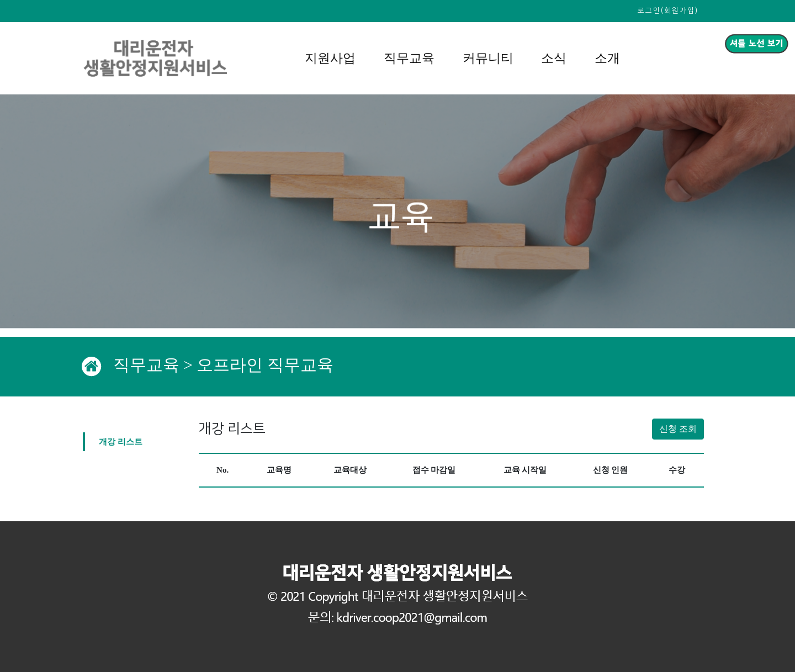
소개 (607, 58)
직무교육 (409, 58)
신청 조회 (678, 429)
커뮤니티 (488, 58)
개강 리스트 (121, 441)
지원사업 (330, 58)
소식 (554, 58)
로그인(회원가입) (668, 10)
